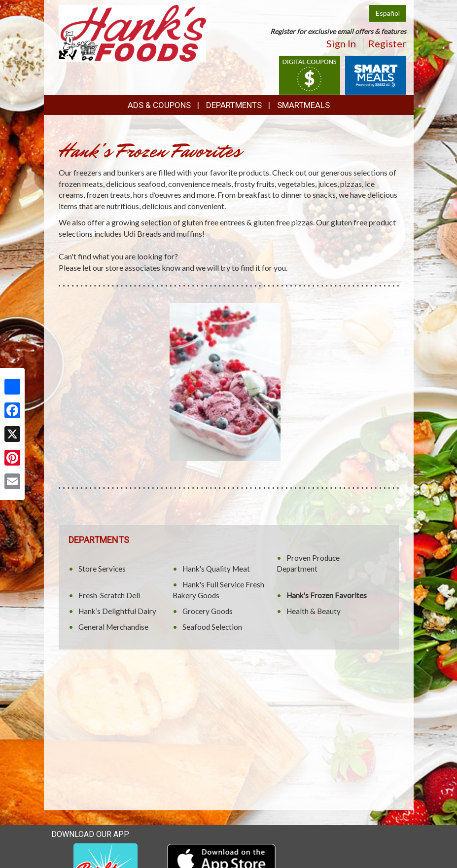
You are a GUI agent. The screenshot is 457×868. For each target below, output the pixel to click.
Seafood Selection (212, 627)
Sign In (341, 43)
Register (387, 43)
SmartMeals (303, 105)
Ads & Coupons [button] (159, 105)
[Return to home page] (132, 32)
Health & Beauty (314, 611)
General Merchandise (113, 627)
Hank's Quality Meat (216, 569)
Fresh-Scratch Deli (109, 595)
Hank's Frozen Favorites (327, 595)
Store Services (102, 569)
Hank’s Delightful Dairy (117, 611)
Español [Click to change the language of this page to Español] (388, 13)
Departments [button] (234, 105)
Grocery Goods (208, 611)
